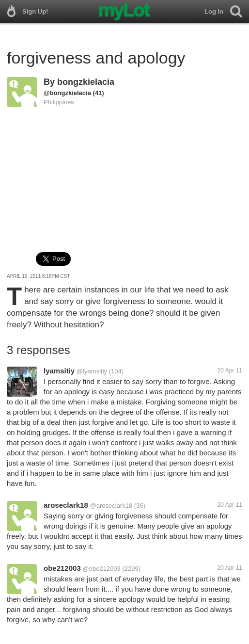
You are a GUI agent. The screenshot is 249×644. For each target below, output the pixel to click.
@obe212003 (102, 569)
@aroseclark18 (111, 506)
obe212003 (62, 568)
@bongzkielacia (67, 93)
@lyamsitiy (92, 371)
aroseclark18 (66, 505)
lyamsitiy (59, 371)
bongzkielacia (86, 82)
